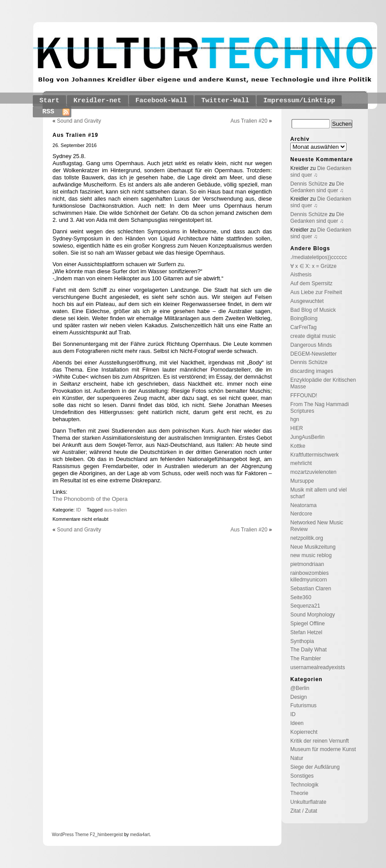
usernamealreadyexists (318, 667)
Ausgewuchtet (307, 301)
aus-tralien (115, 510)
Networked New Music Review (317, 526)
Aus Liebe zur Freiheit (316, 292)
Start (49, 101)
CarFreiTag (303, 327)
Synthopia (302, 641)
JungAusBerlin (307, 437)
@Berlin (300, 688)
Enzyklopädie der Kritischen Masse (323, 383)
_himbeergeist (109, 835)
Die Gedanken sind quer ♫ (317, 187)
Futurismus (303, 705)
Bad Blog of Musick (313, 310)
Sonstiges (302, 776)
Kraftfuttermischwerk (314, 455)
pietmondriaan (307, 564)
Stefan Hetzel (306, 632)
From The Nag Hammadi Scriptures (320, 408)
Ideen (297, 723)
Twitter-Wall (225, 101)
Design (298, 697)
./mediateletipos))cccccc (319, 257)
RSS (49, 112)
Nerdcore (301, 514)
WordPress (63, 835)
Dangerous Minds (311, 345)
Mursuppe (302, 481)
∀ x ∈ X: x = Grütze (313, 266)
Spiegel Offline (308, 624)
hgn (295, 419)
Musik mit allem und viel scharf (318, 493)
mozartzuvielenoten (313, 472)
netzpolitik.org (307, 538)
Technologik (304, 785)
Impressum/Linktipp (299, 101)
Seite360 (301, 597)
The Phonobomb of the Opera (90, 499)
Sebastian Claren (311, 589)
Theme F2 (84, 835)
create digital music (313, 336)
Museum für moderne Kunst (323, 749)
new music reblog (311, 555)
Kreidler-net (97, 101)
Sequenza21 (305, 606)
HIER (297, 428)
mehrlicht (301, 463)
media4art (140, 835)
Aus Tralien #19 (76, 135)
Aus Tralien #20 (249, 121)
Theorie (299, 793)
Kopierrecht (304, 732)
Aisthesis (301, 275)
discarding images (312, 371)
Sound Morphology (313, 615)
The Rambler (306, 659)
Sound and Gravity (79, 121)
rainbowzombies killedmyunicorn (310, 576)
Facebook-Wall (162, 101)
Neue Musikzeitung (313, 547)
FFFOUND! (304, 395)
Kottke (298, 446)
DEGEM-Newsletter (314, 354)
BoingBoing (304, 318)
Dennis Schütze (309, 184)
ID (79, 510)
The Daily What (308, 650)
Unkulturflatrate (308, 802)
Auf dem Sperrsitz (311, 283)
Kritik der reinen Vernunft (320, 741)
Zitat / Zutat (304, 811)
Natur (297, 758)
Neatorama (303, 505)
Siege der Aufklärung (315, 767)
